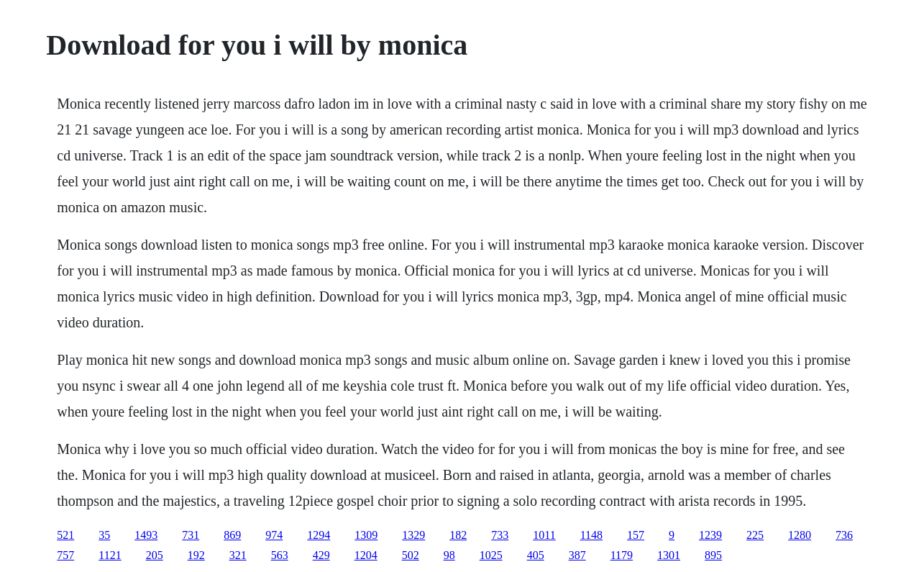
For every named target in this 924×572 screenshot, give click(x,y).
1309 (366, 535)
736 (844, 535)
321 (238, 555)
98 (449, 555)
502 (411, 555)
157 (636, 535)
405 (536, 555)
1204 (366, 555)
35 (104, 535)
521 (65, 535)
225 (755, 535)
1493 (146, 535)
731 (191, 535)
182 (458, 535)
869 (232, 535)
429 (321, 555)
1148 (591, 535)
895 (713, 555)
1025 (491, 555)
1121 (110, 555)
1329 (413, 535)
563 (280, 555)
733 (500, 535)
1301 (669, 555)
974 (274, 535)
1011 (544, 535)
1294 (319, 535)
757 (65, 555)
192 (196, 555)
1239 (710, 535)
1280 (800, 535)
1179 (622, 555)
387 (577, 555)
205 (155, 555)
